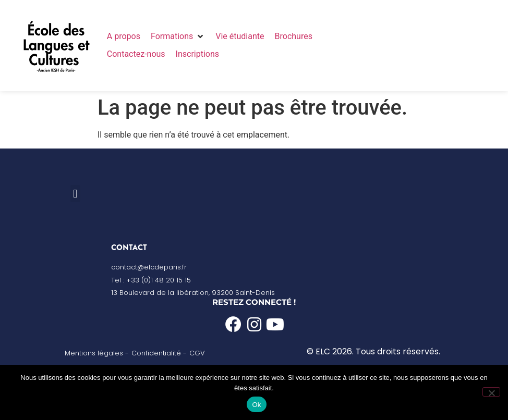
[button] (178, 36)
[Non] (491, 392)
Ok (256, 405)
